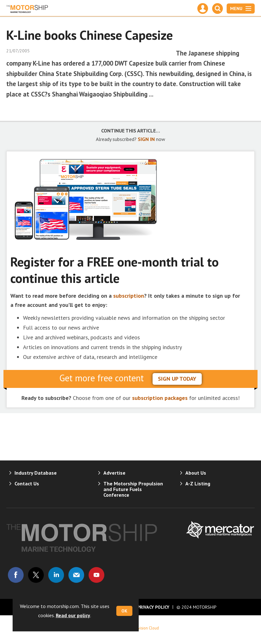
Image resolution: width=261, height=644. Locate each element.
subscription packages (160, 398)
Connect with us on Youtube (96, 575)
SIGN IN (146, 139)
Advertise (114, 473)
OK (124, 611)
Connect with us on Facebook (16, 575)
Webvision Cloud (145, 628)
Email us (76, 575)
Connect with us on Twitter (36, 575)
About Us (196, 473)
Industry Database (36, 473)
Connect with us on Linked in (56, 575)
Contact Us (27, 483)
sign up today (177, 379)
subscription (129, 296)
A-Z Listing (198, 483)
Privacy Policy (153, 607)
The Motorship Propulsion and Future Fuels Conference (133, 489)
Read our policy (73, 615)
